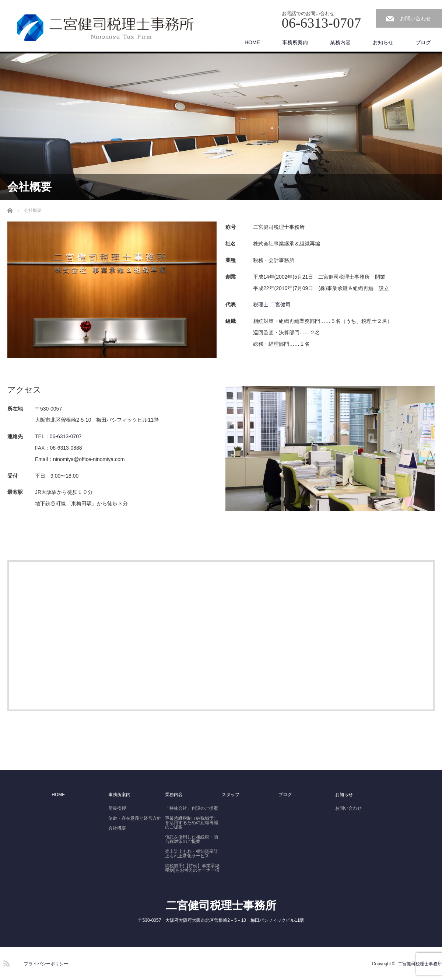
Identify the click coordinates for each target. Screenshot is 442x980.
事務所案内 (295, 42)
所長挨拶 (117, 808)
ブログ (423, 42)
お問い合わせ (415, 18)
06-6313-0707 (66, 436)
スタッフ (231, 795)
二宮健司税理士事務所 (221, 905)
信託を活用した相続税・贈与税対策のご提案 (192, 839)
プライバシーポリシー (46, 964)
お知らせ (383, 42)
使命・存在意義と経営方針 (135, 818)
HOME (252, 42)
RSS (6, 962)
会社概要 (117, 828)
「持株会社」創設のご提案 (192, 808)
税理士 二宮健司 (272, 304)
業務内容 (340, 42)
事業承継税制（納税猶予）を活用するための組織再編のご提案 (192, 823)
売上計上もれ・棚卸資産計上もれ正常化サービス (192, 854)
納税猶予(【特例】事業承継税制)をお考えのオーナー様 (192, 868)
